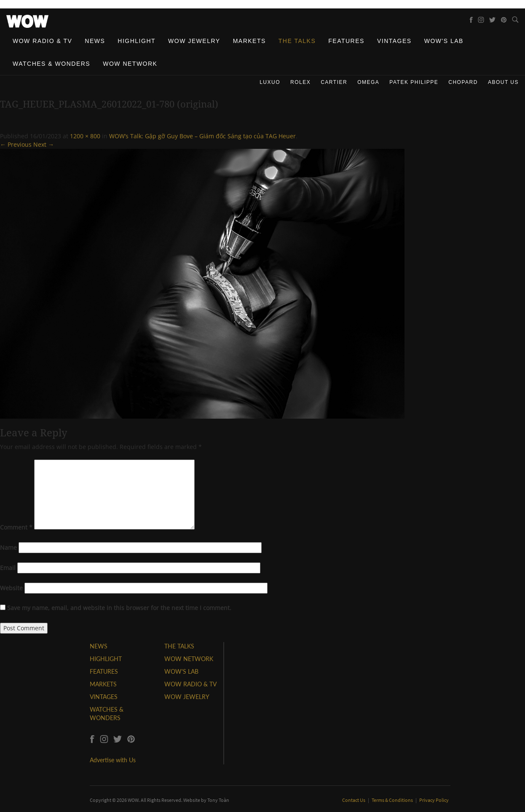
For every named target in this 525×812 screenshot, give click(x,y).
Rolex (300, 82)
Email (8, 568)
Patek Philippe (414, 82)
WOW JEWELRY (187, 697)
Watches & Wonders (51, 64)
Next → (44, 144)
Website (11, 588)
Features (346, 41)
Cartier (334, 82)
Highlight (137, 41)
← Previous (16, 144)
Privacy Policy (434, 800)
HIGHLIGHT (106, 659)
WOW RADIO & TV (190, 684)
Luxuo (270, 82)
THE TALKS (179, 646)
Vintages (394, 41)
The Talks (297, 41)
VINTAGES (104, 697)
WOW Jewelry (194, 41)
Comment (16, 527)
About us (503, 82)
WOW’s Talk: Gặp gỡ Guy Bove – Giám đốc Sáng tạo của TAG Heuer (202, 136)
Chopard (463, 82)
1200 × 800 (85, 136)
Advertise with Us (113, 760)
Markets (249, 41)
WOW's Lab (444, 41)
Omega (368, 82)
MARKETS (103, 684)
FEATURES (104, 671)
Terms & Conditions (393, 800)
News (95, 41)
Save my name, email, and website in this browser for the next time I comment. (119, 608)
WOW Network (130, 64)
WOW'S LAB (181, 671)
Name (8, 547)
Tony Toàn (218, 800)
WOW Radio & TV (42, 41)
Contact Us (354, 800)
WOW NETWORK (189, 659)
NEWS (99, 646)
